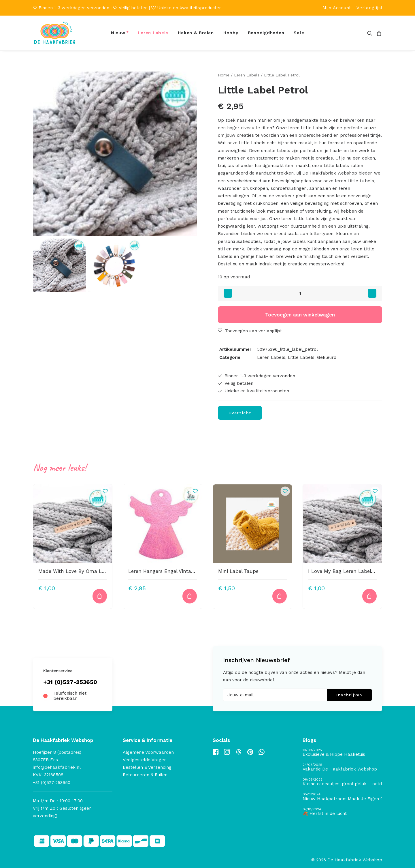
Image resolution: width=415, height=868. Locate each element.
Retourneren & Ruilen (145, 775)
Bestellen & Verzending (147, 767)
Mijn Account (337, 8)
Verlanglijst (370, 8)
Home (224, 75)
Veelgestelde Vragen (145, 760)
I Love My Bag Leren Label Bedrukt (350, 571)
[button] (371, 33)
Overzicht (240, 413)
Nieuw (118, 33)
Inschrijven (349, 695)
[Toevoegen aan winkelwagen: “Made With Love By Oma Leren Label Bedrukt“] (100, 596)
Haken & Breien (196, 33)
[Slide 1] (59, 265)
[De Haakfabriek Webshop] (55, 33)
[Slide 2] (115, 265)
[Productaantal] (300, 294)
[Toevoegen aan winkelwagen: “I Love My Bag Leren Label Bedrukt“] (369, 596)
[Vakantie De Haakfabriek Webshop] (342, 767)
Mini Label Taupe (238, 571)
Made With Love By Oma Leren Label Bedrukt (93, 571)
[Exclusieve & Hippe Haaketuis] (342, 753)
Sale (299, 33)
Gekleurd (327, 357)
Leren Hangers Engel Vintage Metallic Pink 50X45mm (192, 571)
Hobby (231, 33)
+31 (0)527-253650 (70, 682)
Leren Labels (153, 33)
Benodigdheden (266, 33)
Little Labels (301, 357)
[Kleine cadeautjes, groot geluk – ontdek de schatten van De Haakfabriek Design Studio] (342, 782)
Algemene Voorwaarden (148, 752)
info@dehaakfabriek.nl (57, 767)
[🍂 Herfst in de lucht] (342, 812)
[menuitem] (337, 8)
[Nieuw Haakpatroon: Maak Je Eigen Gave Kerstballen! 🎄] (342, 797)
